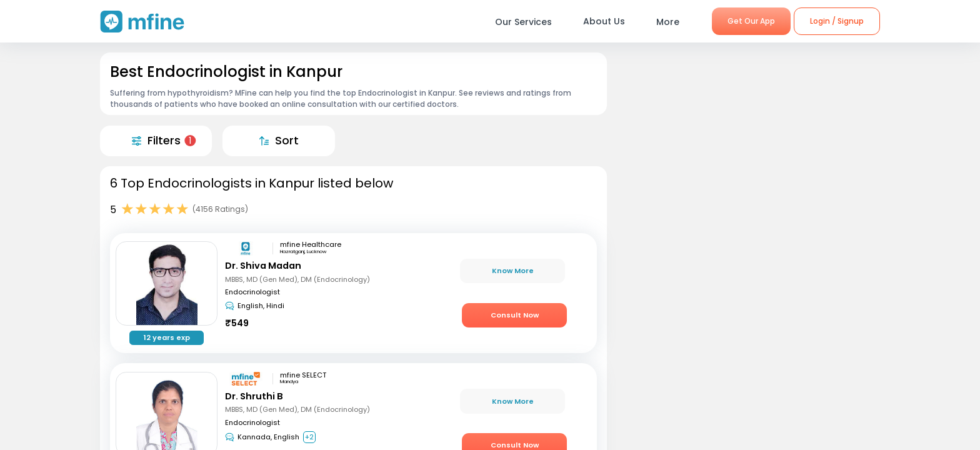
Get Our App (751, 21)
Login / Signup (837, 21)
